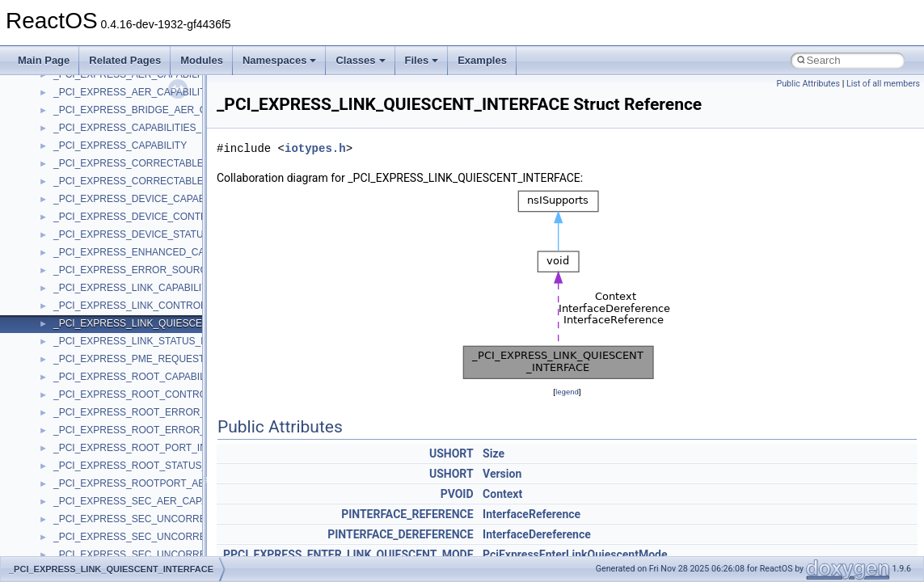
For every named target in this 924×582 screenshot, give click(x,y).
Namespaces (280, 60)
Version (502, 474)
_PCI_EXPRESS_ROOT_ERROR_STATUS (148, 430)
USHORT (451, 453)
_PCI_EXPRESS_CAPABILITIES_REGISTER (152, 128)
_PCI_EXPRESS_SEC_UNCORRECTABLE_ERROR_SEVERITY (195, 537)
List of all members (883, 84)
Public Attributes (808, 84)
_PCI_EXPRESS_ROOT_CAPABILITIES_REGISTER (169, 377)
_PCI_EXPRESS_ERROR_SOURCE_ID (141, 270)
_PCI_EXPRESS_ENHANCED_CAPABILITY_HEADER (173, 252)
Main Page (44, 60)
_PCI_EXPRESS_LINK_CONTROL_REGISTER (157, 306)
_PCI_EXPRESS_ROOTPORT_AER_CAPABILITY (163, 483)
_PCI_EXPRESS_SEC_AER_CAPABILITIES (150, 501)
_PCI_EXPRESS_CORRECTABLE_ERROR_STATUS (170, 181)
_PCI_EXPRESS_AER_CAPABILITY (133, 92)
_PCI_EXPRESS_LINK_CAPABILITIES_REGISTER (166, 288)
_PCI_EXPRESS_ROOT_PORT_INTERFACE (152, 448)
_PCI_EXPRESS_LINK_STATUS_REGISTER (152, 341)
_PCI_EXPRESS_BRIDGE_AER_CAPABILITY (154, 110)
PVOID (457, 494)
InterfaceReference (532, 514)
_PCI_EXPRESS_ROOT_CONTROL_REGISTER (160, 394)
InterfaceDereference (537, 534)
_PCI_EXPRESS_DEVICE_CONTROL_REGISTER (165, 217)
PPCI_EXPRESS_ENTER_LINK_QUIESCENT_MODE (348, 555)
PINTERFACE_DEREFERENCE (400, 534)
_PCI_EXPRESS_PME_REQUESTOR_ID (144, 359)
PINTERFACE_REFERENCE (407, 514)
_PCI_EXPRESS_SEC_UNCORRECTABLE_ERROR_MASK (185, 519)
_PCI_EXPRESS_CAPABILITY (120, 145)
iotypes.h (315, 148)
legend (567, 392)
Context (502, 494)
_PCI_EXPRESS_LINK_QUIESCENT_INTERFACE (164, 323)
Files (422, 60)
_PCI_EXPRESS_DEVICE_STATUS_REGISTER (159, 234)
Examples (482, 60)
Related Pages (125, 60)
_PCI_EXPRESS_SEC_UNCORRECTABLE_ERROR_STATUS (190, 555)
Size (494, 453)
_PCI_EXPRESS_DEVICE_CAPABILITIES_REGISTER (173, 199)
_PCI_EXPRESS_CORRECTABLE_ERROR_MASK (165, 163)
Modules (202, 60)
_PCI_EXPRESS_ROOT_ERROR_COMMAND (155, 412)
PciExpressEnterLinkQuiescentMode (575, 555)
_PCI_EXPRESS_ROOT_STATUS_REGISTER (155, 466)
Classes (360, 60)
